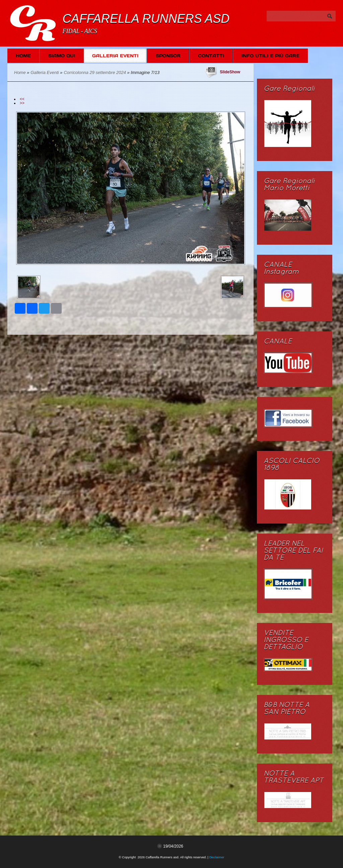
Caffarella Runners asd (146, 19)
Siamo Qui (62, 56)
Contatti (211, 56)
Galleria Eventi (115, 56)
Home (23, 56)
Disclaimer (217, 857)
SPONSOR (168, 56)
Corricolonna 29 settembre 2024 (95, 72)
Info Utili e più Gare (270, 56)
